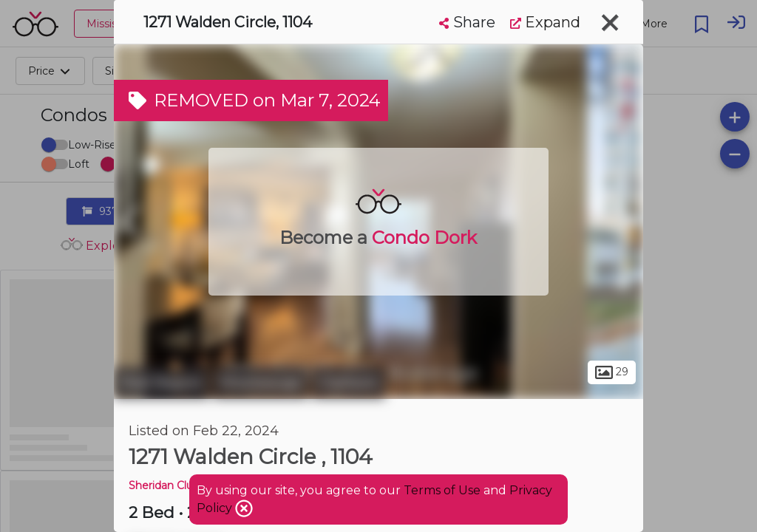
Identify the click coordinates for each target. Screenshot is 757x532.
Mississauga (261, 383)
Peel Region (162, 383)
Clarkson (349, 383)
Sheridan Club (164, 485)
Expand (545, 22)
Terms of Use (442, 490)
